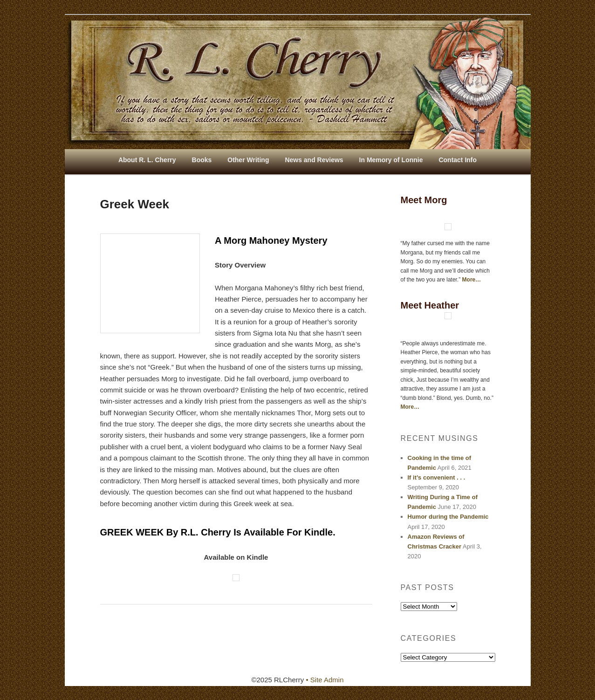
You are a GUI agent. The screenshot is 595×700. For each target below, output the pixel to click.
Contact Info (458, 160)
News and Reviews (314, 160)
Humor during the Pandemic (448, 517)
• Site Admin (325, 680)
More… (472, 280)
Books (202, 160)
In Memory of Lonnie (391, 160)
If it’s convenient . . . (437, 477)
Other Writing (248, 160)
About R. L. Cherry (147, 160)
